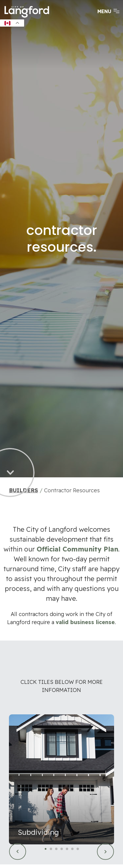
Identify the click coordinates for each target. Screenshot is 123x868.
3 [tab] (56, 849)
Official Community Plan (77, 549)
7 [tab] (78, 849)
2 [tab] (51, 849)
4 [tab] (62, 849)
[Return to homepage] (27, 17)
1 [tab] (46, 849)
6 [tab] (73, 849)
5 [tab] (67, 849)
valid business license (85, 622)
